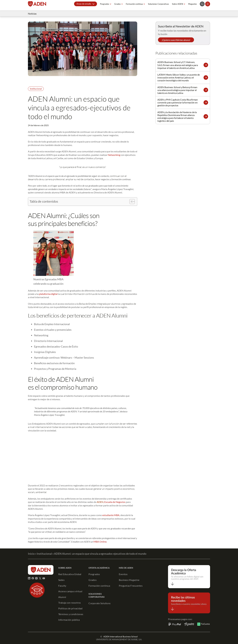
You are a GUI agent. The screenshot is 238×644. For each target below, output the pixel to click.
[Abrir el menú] (208, 4)
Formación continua (134, 4)
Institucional (36, 89)
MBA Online (100, 542)
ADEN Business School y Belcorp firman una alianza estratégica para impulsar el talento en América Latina (177, 90)
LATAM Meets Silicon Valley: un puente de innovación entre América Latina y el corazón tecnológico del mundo (179, 77)
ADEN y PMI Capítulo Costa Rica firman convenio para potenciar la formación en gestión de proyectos (178, 102)
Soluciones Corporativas (158, 4)
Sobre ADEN (178, 4)
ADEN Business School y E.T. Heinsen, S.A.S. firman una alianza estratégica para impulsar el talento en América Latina (178, 65)
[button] (86, 4)
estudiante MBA (111, 515)
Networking (114, 155)
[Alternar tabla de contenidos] (131, 202)
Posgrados (105, 4)
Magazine (192, 4)
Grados (117, 4)
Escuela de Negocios (115, 502)
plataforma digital (48, 294)
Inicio (31, 554)
